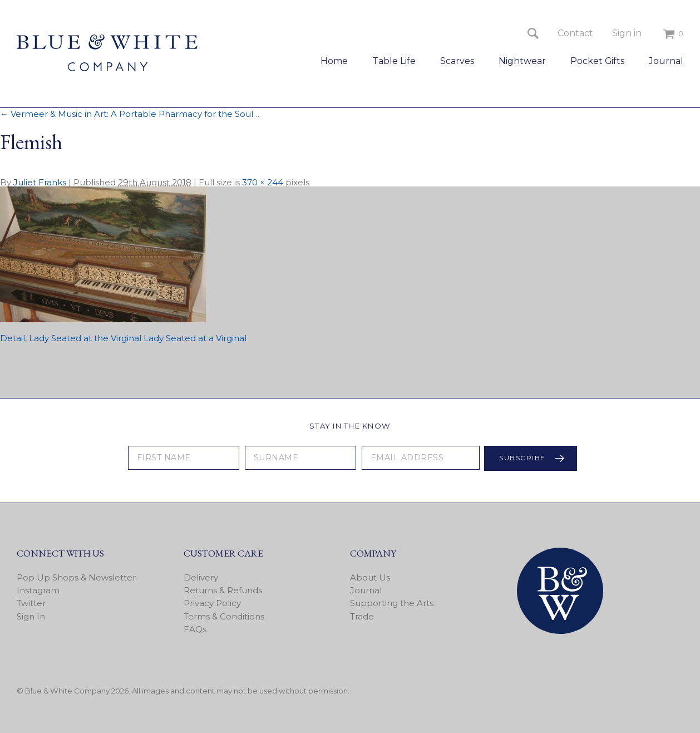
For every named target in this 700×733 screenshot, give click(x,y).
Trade (362, 616)
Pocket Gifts (597, 61)
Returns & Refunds (223, 590)
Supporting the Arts (392, 603)
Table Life (394, 61)
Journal (666, 61)
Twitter (31, 603)
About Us (370, 577)
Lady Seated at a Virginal (195, 338)
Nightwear (522, 61)
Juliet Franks (40, 182)
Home (334, 61)
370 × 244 (263, 182)
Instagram (38, 590)
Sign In (31, 616)
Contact (575, 33)
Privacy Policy (212, 603)
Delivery (201, 577)
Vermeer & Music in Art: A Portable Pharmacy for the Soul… (130, 114)
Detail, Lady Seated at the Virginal (71, 338)
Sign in (627, 33)
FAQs (195, 629)
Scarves (457, 61)
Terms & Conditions (224, 616)
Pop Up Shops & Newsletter (76, 577)
